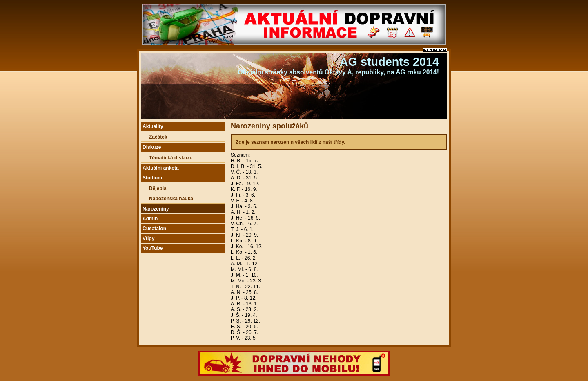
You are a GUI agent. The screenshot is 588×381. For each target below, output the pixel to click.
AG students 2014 (389, 62)
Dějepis (158, 188)
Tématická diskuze (171, 158)
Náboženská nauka (171, 199)
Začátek (158, 137)
